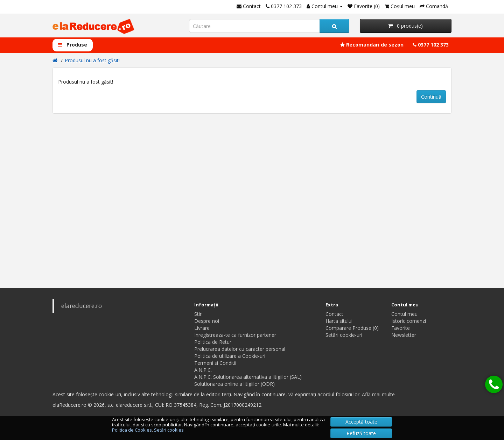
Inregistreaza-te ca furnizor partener (235, 335)
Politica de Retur (213, 342)
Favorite (401, 328)
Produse (73, 45)
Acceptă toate (361, 422)
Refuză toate (361, 433)
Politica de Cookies (132, 430)
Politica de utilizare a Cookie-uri (230, 356)
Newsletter (404, 335)
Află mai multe (378, 394)
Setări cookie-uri (344, 335)
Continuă (431, 97)
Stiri (198, 314)
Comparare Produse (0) (352, 328)
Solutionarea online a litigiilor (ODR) (234, 384)
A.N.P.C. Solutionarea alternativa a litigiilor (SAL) (248, 377)
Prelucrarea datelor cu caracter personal (240, 349)
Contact (334, 314)
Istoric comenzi (409, 321)
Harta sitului (339, 321)
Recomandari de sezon (372, 45)
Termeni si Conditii (215, 363)
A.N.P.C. (203, 370)
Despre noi (207, 321)
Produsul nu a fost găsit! (92, 60)
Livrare (202, 328)
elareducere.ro (82, 306)
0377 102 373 (431, 45)
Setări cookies (169, 430)
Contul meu (404, 314)
